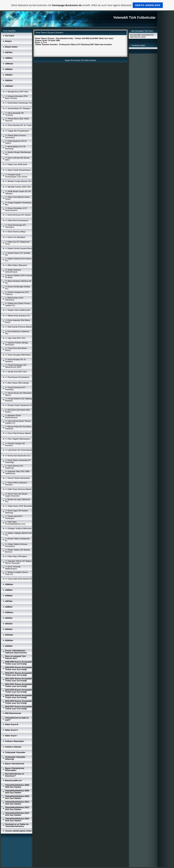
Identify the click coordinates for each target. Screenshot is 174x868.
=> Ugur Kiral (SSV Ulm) (15, 338)
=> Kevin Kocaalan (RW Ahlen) (18, 355)
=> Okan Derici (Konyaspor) (17, 220)
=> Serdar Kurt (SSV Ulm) (16, 372)
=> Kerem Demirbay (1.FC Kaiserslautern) (16, 209)
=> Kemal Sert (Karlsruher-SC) (18, 456)
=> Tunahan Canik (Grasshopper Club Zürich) (16, 176)
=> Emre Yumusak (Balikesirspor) (13, 568)
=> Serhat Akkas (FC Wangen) (18, 108)
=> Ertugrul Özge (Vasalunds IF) (19, 405)
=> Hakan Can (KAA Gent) (16, 164)
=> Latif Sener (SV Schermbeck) (19, 450)
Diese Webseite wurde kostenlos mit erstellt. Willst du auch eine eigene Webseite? (87, 5)
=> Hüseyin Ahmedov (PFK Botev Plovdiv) (16, 97)
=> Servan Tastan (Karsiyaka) (17, 478)
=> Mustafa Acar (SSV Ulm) (17, 92)
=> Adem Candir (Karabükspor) (18, 170)
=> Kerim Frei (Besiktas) (15, 237)
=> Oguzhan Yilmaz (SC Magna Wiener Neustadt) (18, 562)
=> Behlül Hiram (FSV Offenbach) (14, 299)
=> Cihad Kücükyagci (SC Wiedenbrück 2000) (16, 366)
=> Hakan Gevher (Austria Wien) (19, 248)
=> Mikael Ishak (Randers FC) (18, 316)
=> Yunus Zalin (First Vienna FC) (19, 579)
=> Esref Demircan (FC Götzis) (18, 215)
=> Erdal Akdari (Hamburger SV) (19, 103)
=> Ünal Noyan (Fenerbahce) (17, 377)
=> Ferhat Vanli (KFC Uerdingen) (14, 517)
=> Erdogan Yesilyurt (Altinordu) (18, 528)
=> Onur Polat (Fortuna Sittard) (18, 433)
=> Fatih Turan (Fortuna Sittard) (18, 489)
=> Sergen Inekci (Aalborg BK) (18, 310)
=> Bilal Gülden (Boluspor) (16, 265)
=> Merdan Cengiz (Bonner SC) (18, 181)
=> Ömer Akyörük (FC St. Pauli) (18, 125)
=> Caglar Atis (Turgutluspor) (17, 131)
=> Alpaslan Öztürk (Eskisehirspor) (13, 416)
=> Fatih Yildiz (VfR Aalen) (16, 556)
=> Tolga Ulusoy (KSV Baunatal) (19, 506)
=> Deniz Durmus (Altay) (15, 232)
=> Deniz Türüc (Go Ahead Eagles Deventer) (16, 495)
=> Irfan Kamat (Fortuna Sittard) (18, 327)
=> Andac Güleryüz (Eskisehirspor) (13, 271)
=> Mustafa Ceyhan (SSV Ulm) (18, 187)
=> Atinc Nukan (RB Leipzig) (17, 383)
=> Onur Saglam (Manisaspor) (18, 439)
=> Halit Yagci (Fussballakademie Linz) (15, 523)
